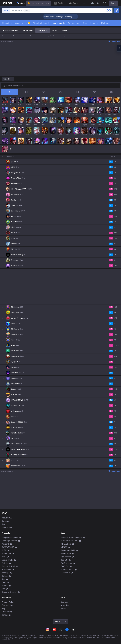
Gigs (3, 589)
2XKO (4, 557)
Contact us (6, 615)
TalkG (4, 582)
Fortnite (5, 563)
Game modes (23, 23)
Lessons (94, 23)
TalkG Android (66, 563)
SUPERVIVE (6, 554)
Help (3, 609)
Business (64, 602)
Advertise (65, 605)
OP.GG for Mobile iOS (69, 541)
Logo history (7, 527)
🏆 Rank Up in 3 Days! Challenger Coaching (63, 17)
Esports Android (67, 570)
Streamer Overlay (9, 592)
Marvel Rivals (7, 560)
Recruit (64, 609)
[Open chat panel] (119, 48)
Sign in (113, 3)
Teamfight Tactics (9, 541)
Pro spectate (74, 23)
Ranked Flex (28, 30)
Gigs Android (66, 557)
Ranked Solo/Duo (11, 30)
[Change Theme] (98, 3)
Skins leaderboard (41, 23)
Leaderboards (58, 23)
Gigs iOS (64, 560)
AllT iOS (64, 547)
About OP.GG (7, 518)
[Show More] (93, 3)
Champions (7, 23)
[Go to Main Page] (8, 3)
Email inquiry (7, 612)
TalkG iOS (65, 566)
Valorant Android (68, 550)
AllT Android (66, 544)
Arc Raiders (6, 570)
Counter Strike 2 (8, 566)
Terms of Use (7, 605)
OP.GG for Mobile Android (71, 538)
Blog (3, 524)
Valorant (5, 544)
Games (5, 576)
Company (6, 521)
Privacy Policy (8, 602)
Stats (85, 23)
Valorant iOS (66, 554)
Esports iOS (65, 573)
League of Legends (38, 3)
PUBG (4, 550)
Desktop (5, 573)
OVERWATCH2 (8, 547)
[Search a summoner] (108, 10)
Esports (5, 586)
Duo (3, 579)
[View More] (84, 3)
